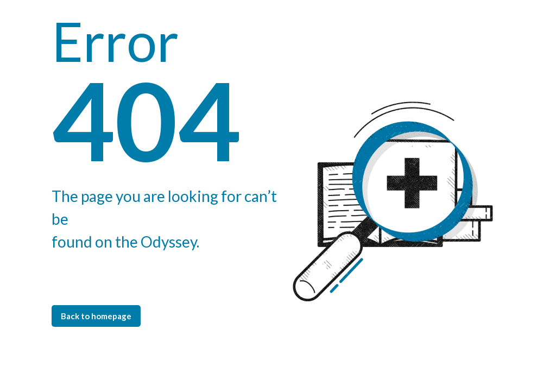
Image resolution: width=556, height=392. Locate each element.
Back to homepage (96, 316)
